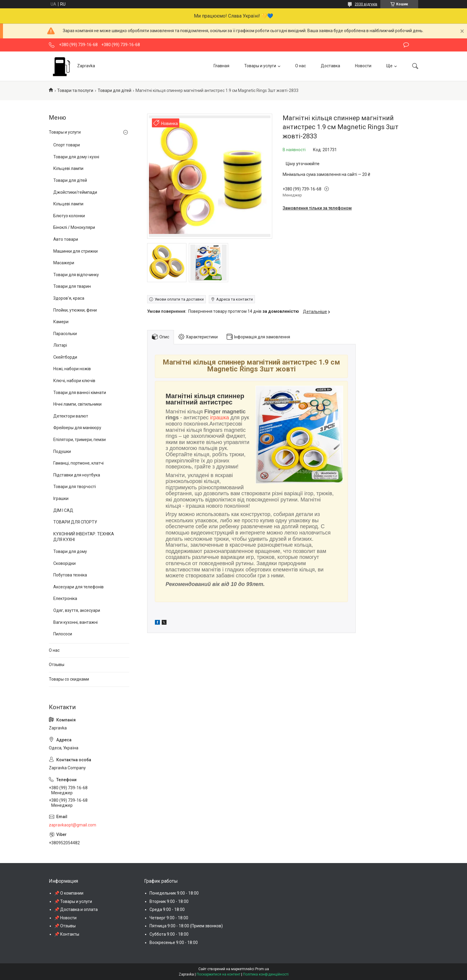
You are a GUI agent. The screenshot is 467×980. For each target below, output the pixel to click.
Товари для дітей (115, 90)
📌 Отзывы (65, 926)
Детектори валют (71, 416)
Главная (221, 66)
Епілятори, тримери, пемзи (80, 440)
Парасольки (65, 334)
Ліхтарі (60, 345)
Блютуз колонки (69, 216)
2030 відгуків (366, 4)
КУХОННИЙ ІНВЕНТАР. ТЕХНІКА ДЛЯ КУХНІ (84, 537)
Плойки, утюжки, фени (75, 310)
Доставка (330, 66)
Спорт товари (67, 145)
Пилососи (63, 634)
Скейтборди (65, 357)
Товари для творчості (75, 487)
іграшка (220, 418)
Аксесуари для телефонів (78, 587)
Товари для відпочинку (76, 275)
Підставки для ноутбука (77, 475)
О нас (301, 66)
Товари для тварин (72, 286)
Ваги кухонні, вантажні (76, 622)
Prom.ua (262, 969)
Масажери (64, 263)
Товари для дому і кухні (76, 157)
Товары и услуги (260, 66)
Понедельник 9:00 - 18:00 (174, 893)
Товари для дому (70, 551)
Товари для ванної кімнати (80, 393)
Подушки (62, 451)
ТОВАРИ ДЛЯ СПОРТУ (75, 522)
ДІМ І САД (63, 510)
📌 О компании (69, 893)
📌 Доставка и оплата (76, 909)
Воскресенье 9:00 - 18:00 (174, 943)
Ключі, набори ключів (74, 381)
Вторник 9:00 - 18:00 (169, 901)
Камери (61, 322)
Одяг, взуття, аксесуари (77, 610)
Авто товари (66, 239)
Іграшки (61, 498)
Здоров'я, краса (69, 298)
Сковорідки (64, 563)
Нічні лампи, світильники (77, 404)
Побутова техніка (70, 575)
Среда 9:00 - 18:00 (167, 909)
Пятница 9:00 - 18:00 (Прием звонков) (186, 926)
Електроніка (65, 598)
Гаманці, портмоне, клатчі (78, 463)
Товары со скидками (69, 679)
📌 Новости (65, 918)
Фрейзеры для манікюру (77, 428)
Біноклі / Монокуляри (74, 227)
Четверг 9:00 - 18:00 (169, 918)
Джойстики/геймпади (75, 192)
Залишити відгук (406, 45)
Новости (363, 66)
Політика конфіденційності (266, 974)
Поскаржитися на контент (218, 974)
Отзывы (57, 665)
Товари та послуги (75, 90)
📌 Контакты (67, 934)
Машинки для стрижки (76, 251)
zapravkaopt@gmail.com (73, 825)
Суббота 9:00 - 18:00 (169, 934)
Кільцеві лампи (68, 168)
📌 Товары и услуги (73, 901)
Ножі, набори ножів (72, 369)
